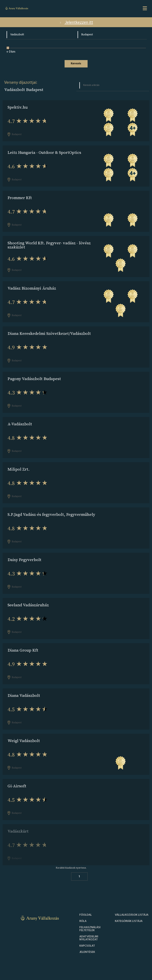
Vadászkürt (18, 831)
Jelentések (87, 952)
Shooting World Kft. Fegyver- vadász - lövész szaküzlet (49, 245)
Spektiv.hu (18, 107)
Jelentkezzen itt (76, 23)
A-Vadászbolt (20, 424)
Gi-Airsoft (17, 786)
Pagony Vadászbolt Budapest (34, 379)
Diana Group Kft (23, 650)
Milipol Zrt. (19, 469)
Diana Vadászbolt (24, 695)
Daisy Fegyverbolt (24, 560)
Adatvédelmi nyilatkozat (89, 938)
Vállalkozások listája (132, 915)
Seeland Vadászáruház (28, 605)
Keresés (76, 64)
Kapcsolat (87, 946)
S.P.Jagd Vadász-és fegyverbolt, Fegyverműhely (51, 514)
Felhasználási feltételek (90, 929)
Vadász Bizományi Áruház (32, 288)
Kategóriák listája (129, 921)
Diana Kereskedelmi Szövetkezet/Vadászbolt (49, 333)
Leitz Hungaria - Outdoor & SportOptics (44, 152)
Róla (83, 921)
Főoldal (86, 915)
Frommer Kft (20, 198)
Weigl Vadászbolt (24, 741)
